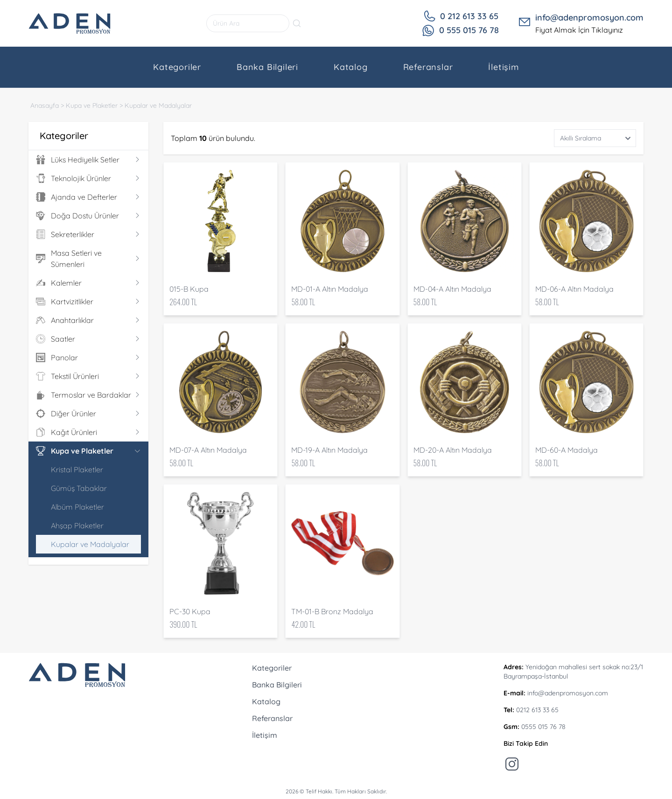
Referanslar (428, 67)
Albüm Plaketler (77, 507)
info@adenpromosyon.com (589, 18)
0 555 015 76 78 (469, 30)
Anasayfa (45, 105)
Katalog (351, 67)
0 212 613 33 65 (469, 16)
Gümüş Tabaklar (79, 488)
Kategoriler (177, 67)
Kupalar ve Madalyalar (158, 105)
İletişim (503, 67)
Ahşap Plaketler (77, 526)
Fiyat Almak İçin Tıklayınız (579, 30)
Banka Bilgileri (267, 67)
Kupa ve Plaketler (92, 105)
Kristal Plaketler (77, 470)
